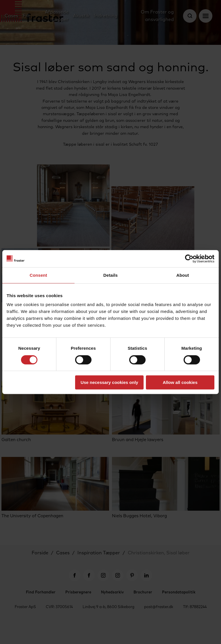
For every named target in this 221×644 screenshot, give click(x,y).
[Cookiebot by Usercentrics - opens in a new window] (189, 259)
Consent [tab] (38, 275)
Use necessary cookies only (109, 382)
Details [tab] (110, 275)
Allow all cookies (180, 382)
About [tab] (183, 275)
